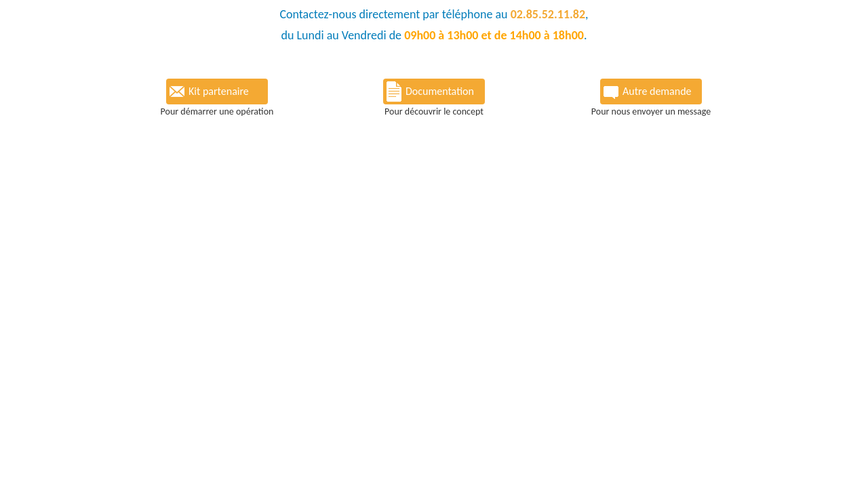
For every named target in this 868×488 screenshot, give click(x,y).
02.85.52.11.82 (548, 14)
